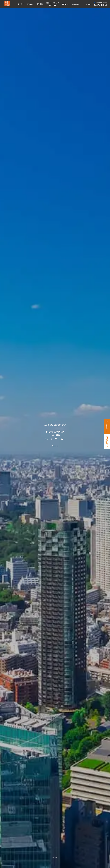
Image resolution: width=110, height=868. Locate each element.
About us (55, 446)
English (88, 4)
